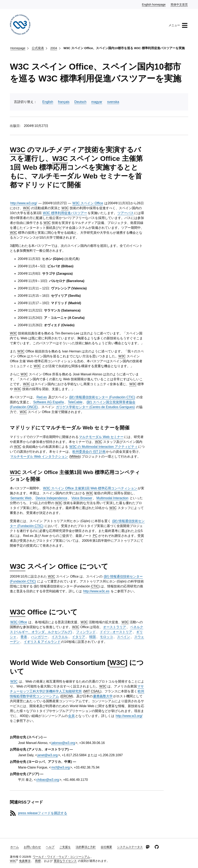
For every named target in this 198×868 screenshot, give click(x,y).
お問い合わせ (32, 847)
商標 (38, 861)
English (48, 102)
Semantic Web (21, 498)
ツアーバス (126, 213)
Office (19, 622)
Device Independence (51, 498)
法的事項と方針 (86, 847)
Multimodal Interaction (112, 498)
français (64, 102)
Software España (48, 402)
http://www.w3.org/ (24, 203)
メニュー (178, 25)
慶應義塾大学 (103, 696)
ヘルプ (50, 847)
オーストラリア (115, 627)
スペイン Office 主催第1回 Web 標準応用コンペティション (90, 488)
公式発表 (38, 48)
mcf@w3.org (61, 767)
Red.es (42, 397)
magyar (97, 102)
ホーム (15, 847)
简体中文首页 (179, 4)
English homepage (154, 4)
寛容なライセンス (65, 861)
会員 (71, 716)
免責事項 (25, 861)
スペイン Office (88, 203)
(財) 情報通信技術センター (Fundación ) (102, 397)
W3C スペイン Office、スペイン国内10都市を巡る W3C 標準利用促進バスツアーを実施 (124, 48)
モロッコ (106, 637)
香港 (24, 637)
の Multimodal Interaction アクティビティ (103, 447)
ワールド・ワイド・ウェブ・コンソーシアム (61, 857)
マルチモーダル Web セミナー (101, 437)
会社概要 (106, 847)
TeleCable (75, 402)
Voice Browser (82, 498)
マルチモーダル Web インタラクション (39, 457)
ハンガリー (39, 637)
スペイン (124, 637)
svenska (113, 102)
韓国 (92, 637)
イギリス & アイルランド (42, 642)
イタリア (79, 637)
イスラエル (60, 637)
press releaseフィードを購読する (43, 813)
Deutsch (80, 102)
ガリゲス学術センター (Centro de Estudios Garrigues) (95, 407)
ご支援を (65, 847)
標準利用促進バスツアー (65, 213)
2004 (54, 48)
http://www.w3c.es (96, 591)
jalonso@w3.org (63, 743)
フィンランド (86, 632)
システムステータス (130, 847)
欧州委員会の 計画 (89, 452)
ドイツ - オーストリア (116, 632)
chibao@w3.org (48, 780)
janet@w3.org (48, 755)
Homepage (18, 48)
